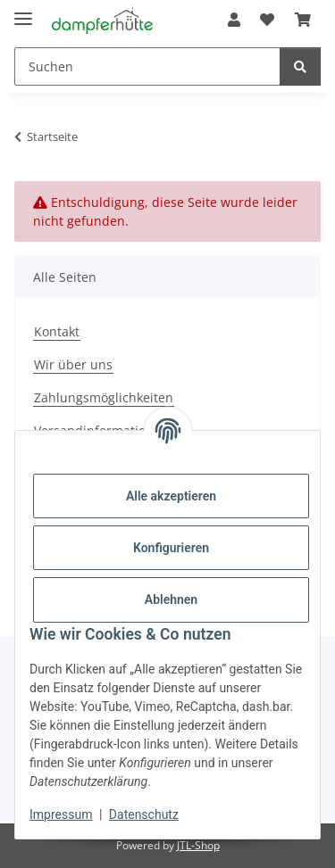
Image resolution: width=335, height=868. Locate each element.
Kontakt (57, 331)
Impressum (61, 814)
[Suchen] (300, 66)
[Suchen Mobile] (147, 66)
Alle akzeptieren (171, 496)
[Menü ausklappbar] (23, 11)
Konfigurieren (171, 548)
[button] (234, 20)
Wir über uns (73, 364)
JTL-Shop (198, 845)
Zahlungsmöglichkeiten (104, 397)
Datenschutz (144, 814)
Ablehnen (171, 599)
